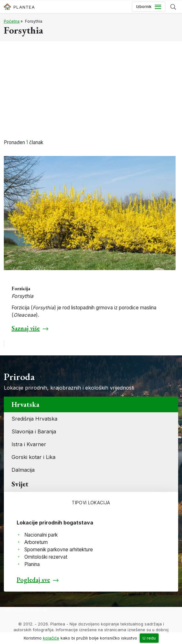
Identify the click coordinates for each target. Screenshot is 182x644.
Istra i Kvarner (29, 444)
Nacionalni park (41, 535)
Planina (32, 564)
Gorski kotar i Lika (33, 457)
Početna (12, 21)
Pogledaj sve (33, 580)
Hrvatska (25, 404)
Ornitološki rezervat (46, 557)
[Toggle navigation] (149, 7)
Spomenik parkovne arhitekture (59, 550)
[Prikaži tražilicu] (173, 7)
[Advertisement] (91, 91)
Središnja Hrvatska (34, 419)
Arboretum (36, 542)
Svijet (20, 484)
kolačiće (51, 638)
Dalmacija (23, 470)
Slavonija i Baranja (34, 431)
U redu (149, 638)
